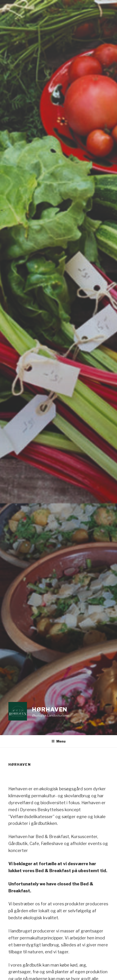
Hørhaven (50, 709)
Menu (58, 741)
